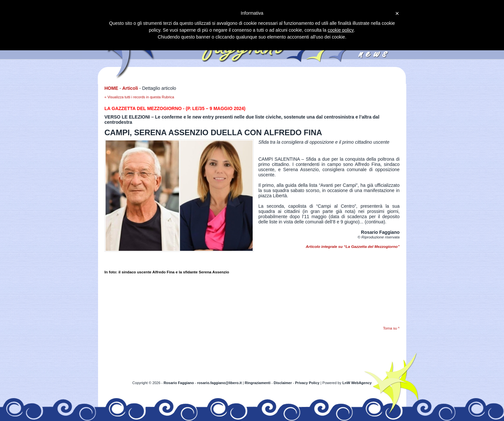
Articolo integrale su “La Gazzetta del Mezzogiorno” (353, 246)
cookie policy (341, 30)
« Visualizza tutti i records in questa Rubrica (139, 97)
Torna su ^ (391, 328)
